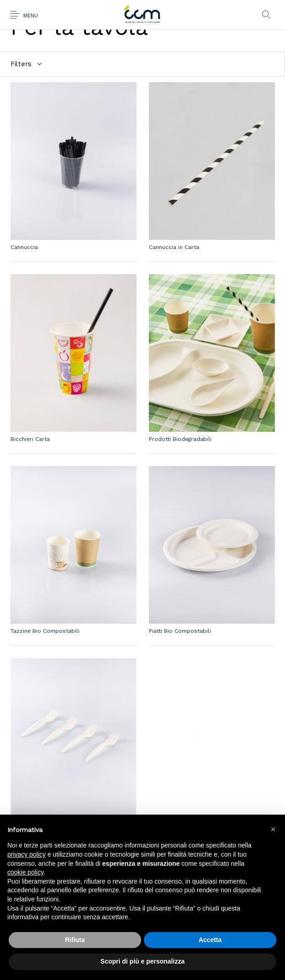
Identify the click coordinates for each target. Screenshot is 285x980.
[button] (273, 829)
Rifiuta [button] (75, 940)
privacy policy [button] (26, 854)
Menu (31, 16)
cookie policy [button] (25, 872)
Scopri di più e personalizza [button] (142, 961)
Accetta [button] (210, 940)
